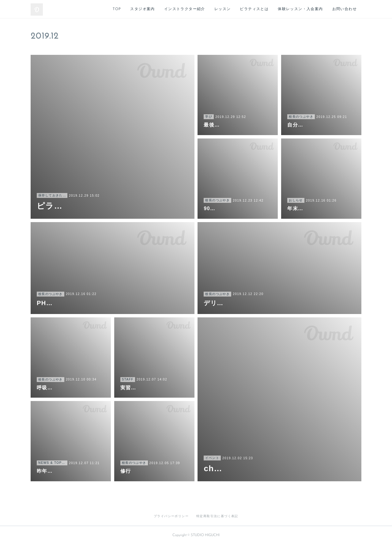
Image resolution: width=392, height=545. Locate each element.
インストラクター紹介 (185, 9)
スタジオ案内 (142, 9)
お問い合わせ (345, 9)
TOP (117, 9)
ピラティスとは (254, 9)
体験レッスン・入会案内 (300, 9)
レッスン (223, 9)
